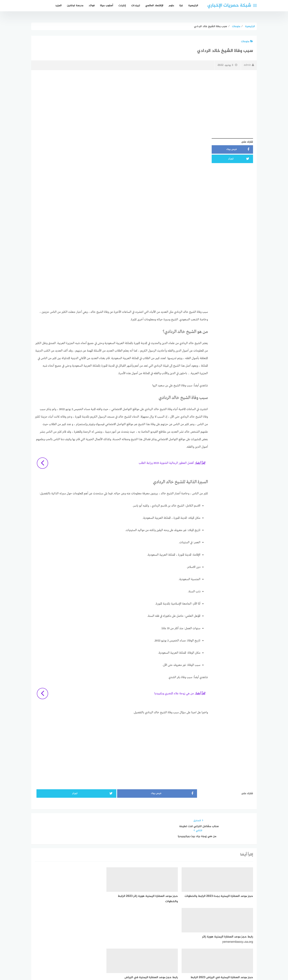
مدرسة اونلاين (75, 6)
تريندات (136, 6)
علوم (171, 6)
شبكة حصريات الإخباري (229, 6)
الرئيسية (193, 6)
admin (249, 65)
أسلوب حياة (107, 6)
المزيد (58, 6)
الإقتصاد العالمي (154, 6)
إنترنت (122, 6)
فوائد (92, 6)
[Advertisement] (144, 100)
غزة (181, 6)
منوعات (247, 41)
